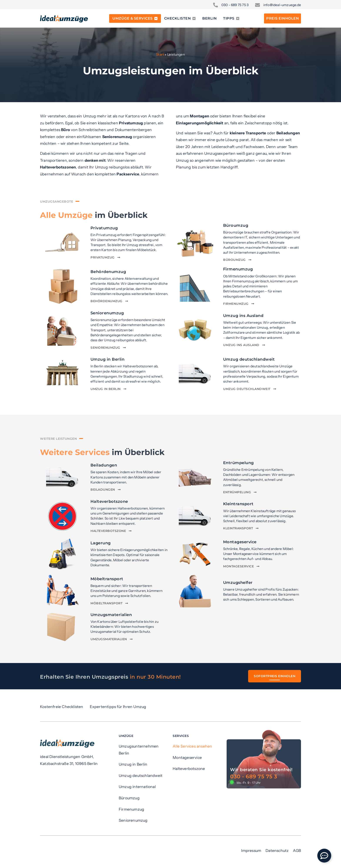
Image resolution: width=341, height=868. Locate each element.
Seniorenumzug (107, 313)
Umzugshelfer (238, 582)
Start (160, 54)
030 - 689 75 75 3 (254, 812)
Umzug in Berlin (108, 359)
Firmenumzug (238, 269)
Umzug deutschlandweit (249, 359)
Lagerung (101, 543)
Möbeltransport (107, 579)
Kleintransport (238, 504)
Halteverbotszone (109, 501)
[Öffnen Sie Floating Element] (324, 856)
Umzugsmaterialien (111, 615)
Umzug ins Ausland (243, 316)
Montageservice (240, 542)
